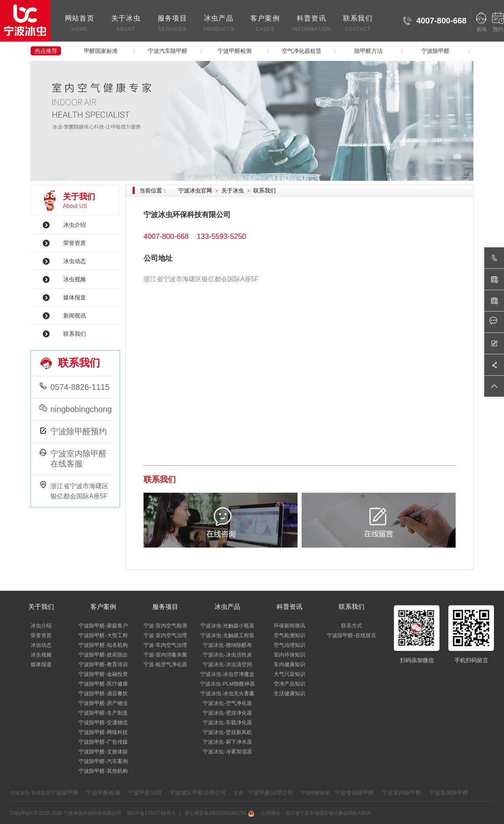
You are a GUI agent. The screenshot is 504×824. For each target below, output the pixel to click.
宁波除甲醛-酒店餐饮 (103, 693)
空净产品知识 (289, 684)
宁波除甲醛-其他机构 (103, 771)
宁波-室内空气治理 (165, 635)
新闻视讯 (75, 316)
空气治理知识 (289, 645)
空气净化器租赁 (302, 51)
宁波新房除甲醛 (449, 793)
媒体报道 (75, 297)
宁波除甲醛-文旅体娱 (103, 752)
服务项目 (172, 24)
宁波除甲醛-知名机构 (103, 645)
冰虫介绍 (75, 225)
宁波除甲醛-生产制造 (103, 713)
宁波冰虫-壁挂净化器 (227, 713)
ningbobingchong (81, 409)
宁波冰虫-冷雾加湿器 (227, 752)
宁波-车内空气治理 (165, 645)
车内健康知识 (289, 664)
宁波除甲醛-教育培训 (103, 664)
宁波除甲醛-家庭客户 (103, 626)
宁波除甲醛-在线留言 (351, 635)
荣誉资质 (75, 243)
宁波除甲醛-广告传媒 (103, 742)
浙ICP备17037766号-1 (152, 813)
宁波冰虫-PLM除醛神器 (227, 684)
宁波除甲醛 (435, 51)
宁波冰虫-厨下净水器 (227, 742)
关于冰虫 (126, 24)
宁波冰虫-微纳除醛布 (227, 645)
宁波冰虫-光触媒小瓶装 (227, 626)
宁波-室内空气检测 (165, 626)
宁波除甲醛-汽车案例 (103, 761)
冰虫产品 (219, 24)
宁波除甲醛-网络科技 (103, 732)
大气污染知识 (289, 674)
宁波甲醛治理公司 (271, 793)
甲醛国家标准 (101, 51)
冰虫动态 (75, 261)
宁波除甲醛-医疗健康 (103, 684)
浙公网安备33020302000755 (219, 813)
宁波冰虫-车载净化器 (227, 723)
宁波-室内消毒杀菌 (165, 655)
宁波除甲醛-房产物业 (103, 703)
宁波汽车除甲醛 (168, 51)
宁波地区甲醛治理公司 (198, 793)
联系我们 (358, 24)
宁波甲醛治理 (145, 793)
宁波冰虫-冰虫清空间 (227, 664)
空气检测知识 (289, 635)
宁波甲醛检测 (235, 51)
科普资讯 (311, 24)
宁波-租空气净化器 (165, 664)
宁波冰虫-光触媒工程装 (227, 635)
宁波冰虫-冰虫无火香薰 (227, 693)
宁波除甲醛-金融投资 (103, 674)
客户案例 (265, 24)
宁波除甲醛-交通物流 (103, 723)
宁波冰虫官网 (195, 190)
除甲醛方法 (369, 51)
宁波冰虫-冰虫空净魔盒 (227, 674)
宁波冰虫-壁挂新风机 (227, 732)
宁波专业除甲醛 (354, 793)
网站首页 (80, 24)
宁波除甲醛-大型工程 (103, 635)
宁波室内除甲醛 (402, 793)
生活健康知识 (289, 693)
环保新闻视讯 (289, 626)
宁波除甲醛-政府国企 (103, 655)
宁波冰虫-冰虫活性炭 (227, 655)
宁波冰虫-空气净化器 (227, 703)
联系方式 (352, 626)
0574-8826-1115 (80, 387)
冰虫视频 (75, 279)
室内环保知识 (289, 655)
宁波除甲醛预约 (79, 431)
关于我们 (41, 607)
